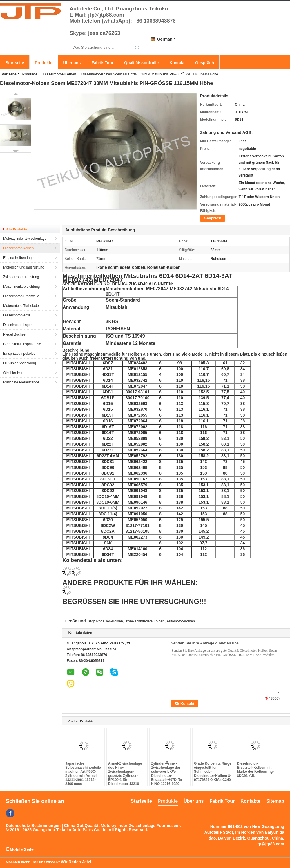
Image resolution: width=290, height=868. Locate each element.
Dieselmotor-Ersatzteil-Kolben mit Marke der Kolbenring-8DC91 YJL (255, 770)
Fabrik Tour (102, 63)
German (165, 39)
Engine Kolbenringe (18, 258)
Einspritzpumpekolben (20, 354)
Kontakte (250, 801)
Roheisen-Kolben (110, 621)
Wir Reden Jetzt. (77, 862)
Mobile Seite (20, 849)
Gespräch (205, 63)
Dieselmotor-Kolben (60, 74)
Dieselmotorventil (17, 315)
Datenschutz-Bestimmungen (33, 826)
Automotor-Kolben (181, 621)
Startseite (15, 63)
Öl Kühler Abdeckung (20, 363)
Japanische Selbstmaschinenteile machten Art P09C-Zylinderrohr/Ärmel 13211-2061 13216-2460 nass (83, 774)
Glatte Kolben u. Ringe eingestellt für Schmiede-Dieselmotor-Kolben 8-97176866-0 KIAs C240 (213, 772)
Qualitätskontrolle (141, 63)
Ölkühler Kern (14, 373)
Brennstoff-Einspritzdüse (22, 344)
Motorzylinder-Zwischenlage (25, 239)
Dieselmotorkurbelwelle (21, 296)
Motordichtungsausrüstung (24, 267)
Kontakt (177, 63)
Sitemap (275, 801)
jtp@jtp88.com (270, 844)
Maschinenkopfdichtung (21, 287)
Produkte (44, 63)
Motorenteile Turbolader (22, 306)
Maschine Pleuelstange (21, 382)
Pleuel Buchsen (15, 334)
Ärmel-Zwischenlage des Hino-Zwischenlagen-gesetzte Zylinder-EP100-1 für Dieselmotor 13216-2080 (125, 776)
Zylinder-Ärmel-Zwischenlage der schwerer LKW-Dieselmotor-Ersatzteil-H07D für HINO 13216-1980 (167, 774)
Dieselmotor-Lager (18, 325)
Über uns (72, 63)
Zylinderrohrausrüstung (21, 277)
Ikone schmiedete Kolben (145, 621)
